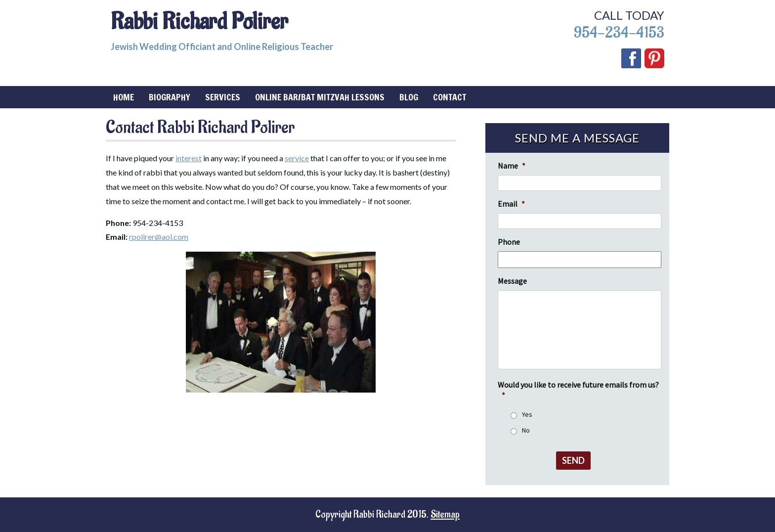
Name (512, 166)
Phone (509, 242)
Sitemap (445, 515)
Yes (527, 414)
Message (512, 281)
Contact (450, 97)
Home (124, 97)
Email (511, 204)
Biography (170, 97)
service (297, 158)
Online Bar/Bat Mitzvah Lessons (320, 97)
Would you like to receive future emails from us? (578, 390)
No (526, 430)
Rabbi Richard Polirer (199, 22)
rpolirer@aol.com (159, 237)
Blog (409, 97)
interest (189, 158)
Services (223, 97)
